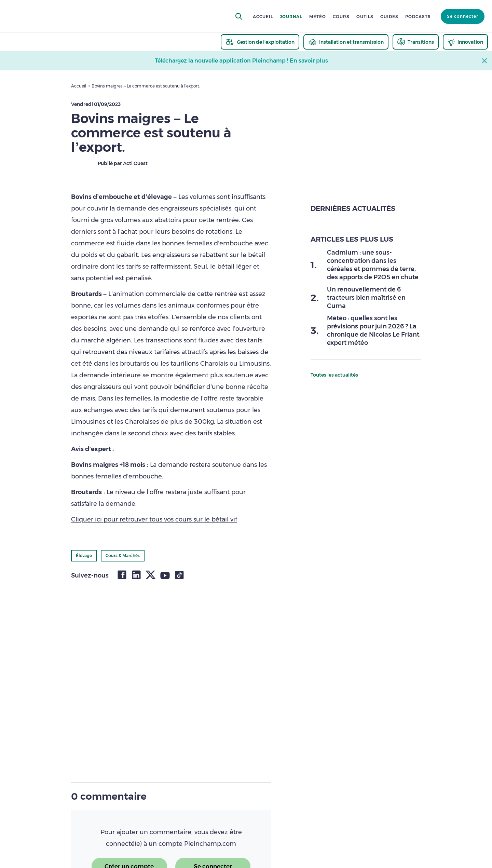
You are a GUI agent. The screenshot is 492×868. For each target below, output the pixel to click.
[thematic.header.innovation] (465, 42)
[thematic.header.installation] (346, 42)
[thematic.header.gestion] (260, 42)
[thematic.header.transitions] (416, 42)
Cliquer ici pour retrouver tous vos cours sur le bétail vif (154, 519)
